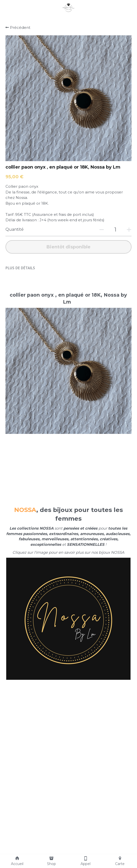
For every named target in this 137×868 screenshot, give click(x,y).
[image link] (68, 7)
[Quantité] (115, 230)
